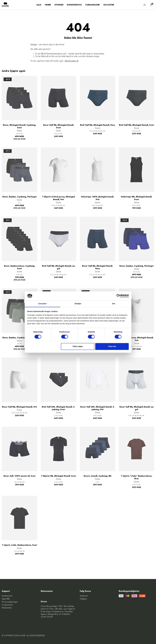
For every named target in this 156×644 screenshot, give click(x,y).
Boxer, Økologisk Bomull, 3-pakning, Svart (19, 126)
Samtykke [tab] (42, 304)
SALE (39, 5)
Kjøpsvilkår (6, 599)
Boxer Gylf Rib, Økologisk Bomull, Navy (97, 267)
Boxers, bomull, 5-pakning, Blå (98, 476)
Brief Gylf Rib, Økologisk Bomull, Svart (136, 125)
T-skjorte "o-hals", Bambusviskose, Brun (137, 477)
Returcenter (47, 591)
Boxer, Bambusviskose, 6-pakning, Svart (20, 267)
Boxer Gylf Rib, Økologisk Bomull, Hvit (19, 407)
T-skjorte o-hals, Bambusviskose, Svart (19, 545)
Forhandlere (93, 5)
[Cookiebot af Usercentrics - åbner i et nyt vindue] (118, 296)
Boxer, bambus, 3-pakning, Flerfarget (136, 266)
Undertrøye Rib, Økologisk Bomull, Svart (136, 198)
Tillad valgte (78, 346)
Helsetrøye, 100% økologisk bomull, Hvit (97, 198)
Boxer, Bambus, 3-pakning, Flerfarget (20, 197)
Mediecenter (7, 608)
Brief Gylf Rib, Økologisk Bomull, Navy (97, 125)
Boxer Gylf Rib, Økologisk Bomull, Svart (59, 126)
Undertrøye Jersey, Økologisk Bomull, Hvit (136, 339)
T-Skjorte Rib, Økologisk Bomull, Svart (58, 476)
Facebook (84, 596)
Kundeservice (74, 5)
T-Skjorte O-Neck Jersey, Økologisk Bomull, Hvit (59, 198)
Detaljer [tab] (78, 304)
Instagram (83, 599)
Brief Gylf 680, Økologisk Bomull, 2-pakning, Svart (58, 408)
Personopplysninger (10, 602)
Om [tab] (114, 304)
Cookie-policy (7, 605)
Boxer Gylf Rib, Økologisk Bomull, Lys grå (137, 408)
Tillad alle (112, 346)
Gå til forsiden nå (71, 61)
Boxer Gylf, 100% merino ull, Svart (20, 476)
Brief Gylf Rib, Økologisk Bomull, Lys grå (59, 267)
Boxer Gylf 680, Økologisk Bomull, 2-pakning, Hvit (97, 408)
